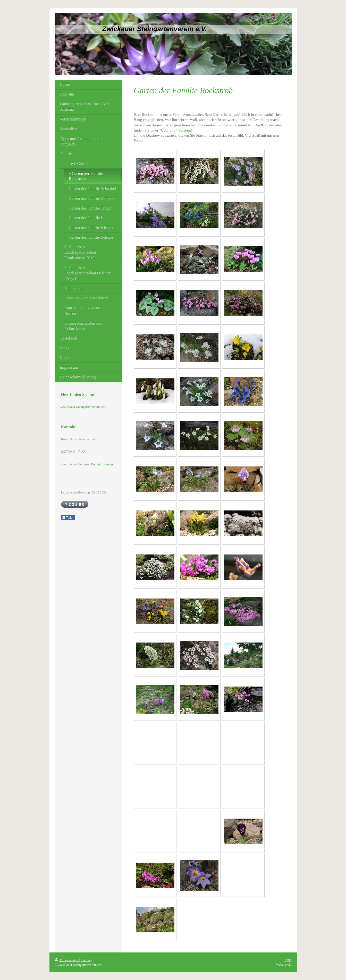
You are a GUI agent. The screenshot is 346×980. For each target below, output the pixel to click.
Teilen (68, 518)
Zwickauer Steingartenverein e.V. (83, 407)
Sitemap (86, 960)
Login (287, 960)
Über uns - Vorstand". (178, 130)
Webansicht (284, 964)
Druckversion (67, 960)
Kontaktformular (102, 464)
